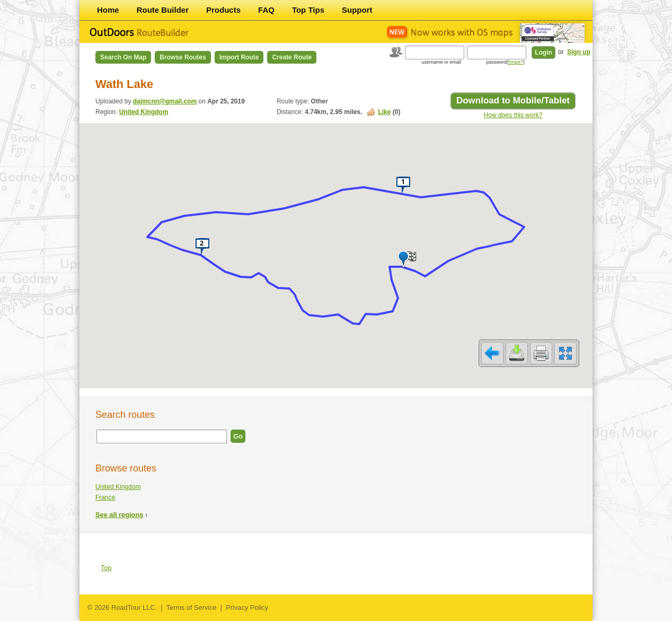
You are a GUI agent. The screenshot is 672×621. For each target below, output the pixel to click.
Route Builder (163, 10)
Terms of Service (191, 607)
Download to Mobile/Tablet (513, 100)
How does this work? (513, 115)
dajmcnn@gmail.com (165, 101)
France (105, 497)
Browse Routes (183, 57)
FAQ (266, 10)
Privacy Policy (247, 607)
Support (357, 10)
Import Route (239, 57)
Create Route (292, 57)
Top (106, 568)
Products (223, 10)
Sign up (579, 52)
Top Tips (308, 10)
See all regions (119, 515)
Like (384, 112)
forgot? (516, 62)
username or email (441, 62)
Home (108, 10)
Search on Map (123, 57)
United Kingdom (144, 112)
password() (505, 62)
